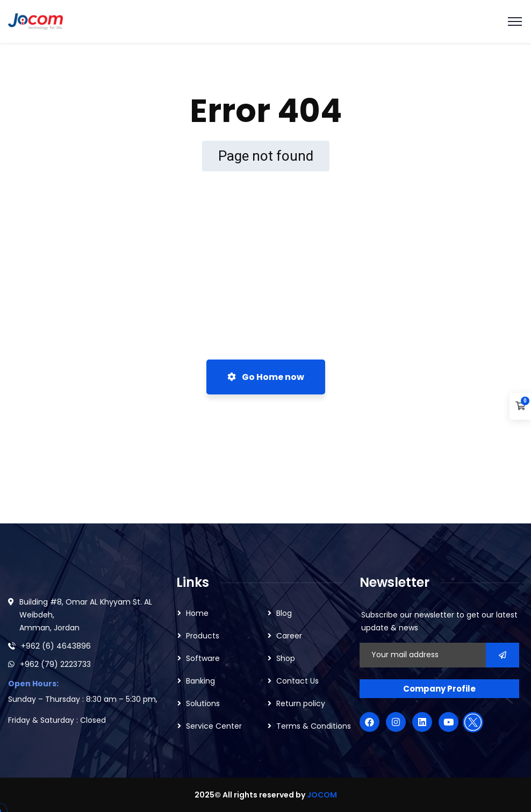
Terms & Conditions (314, 726)
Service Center (214, 726)
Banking (200, 681)
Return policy (301, 703)
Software (203, 658)
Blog (284, 613)
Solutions (203, 703)
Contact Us (297, 681)
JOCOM (322, 795)
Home (197, 613)
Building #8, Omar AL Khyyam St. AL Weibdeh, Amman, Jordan (86, 615)
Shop (286, 658)
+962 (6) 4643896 (56, 646)
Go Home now (266, 377)
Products (203, 636)
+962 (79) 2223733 (55, 664)
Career (289, 636)
